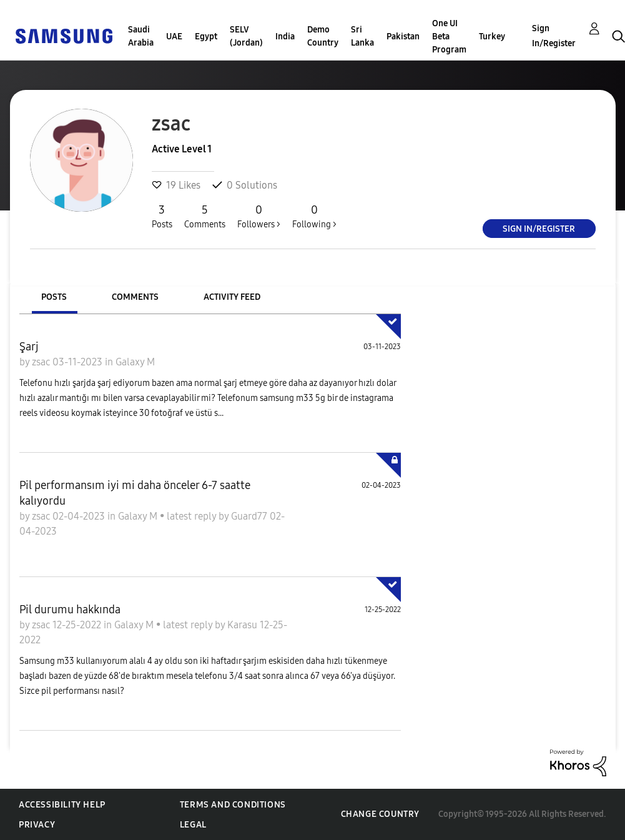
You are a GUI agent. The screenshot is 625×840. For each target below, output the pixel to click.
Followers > (259, 216)
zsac (42, 362)
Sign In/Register (554, 36)
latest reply (193, 516)
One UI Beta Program (449, 37)
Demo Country (323, 36)
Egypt (206, 37)
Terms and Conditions (233, 805)
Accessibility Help (62, 805)
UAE (174, 37)
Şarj (29, 347)
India (285, 37)
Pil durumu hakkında (70, 610)
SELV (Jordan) (246, 36)
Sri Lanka (362, 36)
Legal (193, 825)
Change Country (380, 814)
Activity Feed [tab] (232, 297)
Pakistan (403, 37)
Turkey (492, 37)
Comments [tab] (135, 297)
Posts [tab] (54, 297)
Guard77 (250, 516)
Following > (314, 216)
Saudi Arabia (141, 36)
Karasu (244, 625)
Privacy (37, 825)
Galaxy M (135, 362)
